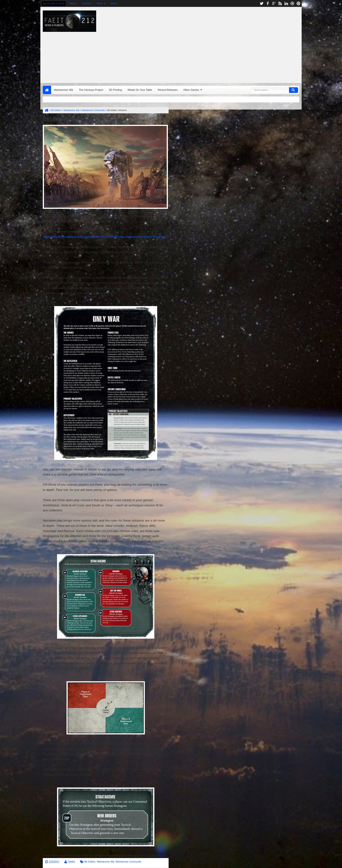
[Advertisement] (234, 44)
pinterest (299, 3)
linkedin (286, 3)
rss (280, 3)
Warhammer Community (128, 862)
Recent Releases (168, 90)
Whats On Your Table (140, 90)
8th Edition (90, 862)
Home (47, 90)
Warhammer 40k (64, 90)
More (100, 3)
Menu (114, 3)
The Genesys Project (91, 90)
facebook (268, 3)
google (274, 3)
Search (294, 90)
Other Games (191, 90)
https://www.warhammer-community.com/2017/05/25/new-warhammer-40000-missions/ (104, 237)
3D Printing (115, 90)
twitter (261, 3)
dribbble (292, 3)
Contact (86, 3)
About (73, 3)
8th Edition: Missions (61, 119)
